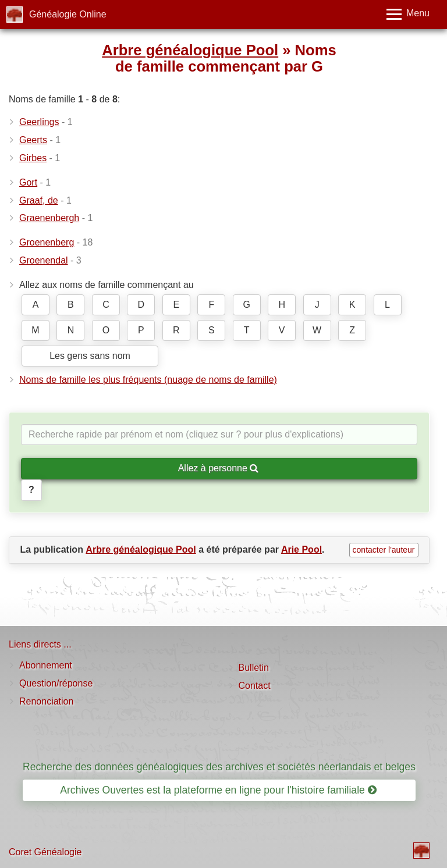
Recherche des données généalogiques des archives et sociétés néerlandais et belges (219, 767)
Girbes (33, 158)
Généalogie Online (68, 14)
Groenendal (44, 260)
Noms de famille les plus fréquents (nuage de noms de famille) (148, 380)
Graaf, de (39, 200)
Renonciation (46, 701)
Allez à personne (219, 468)
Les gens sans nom (90, 356)
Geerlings (39, 122)
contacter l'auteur (384, 550)
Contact (255, 686)
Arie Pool (301, 549)
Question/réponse (56, 683)
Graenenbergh (49, 218)
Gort (28, 182)
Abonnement (46, 665)
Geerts (33, 140)
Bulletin (254, 668)
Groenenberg (47, 242)
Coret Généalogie (45, 852)
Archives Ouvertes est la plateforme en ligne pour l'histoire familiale (218, 790)
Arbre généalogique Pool (190, 50)
